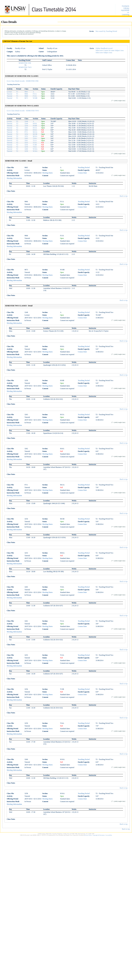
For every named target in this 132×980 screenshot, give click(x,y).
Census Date (82, 173)
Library (126, 8)
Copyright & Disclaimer (99, 835)
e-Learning (126, 13)
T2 (17, 121)
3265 (26, 138)
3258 (26, 151)
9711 (26, 132)
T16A (35, 147)
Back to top (124, 196)
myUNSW (125, 10)
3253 (26, 136)
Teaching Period (84, 167)
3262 (26, 130)
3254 (26, 134)
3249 (26, 124)
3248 (26, 121)
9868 (26, 96)
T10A (35, 138)
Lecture (9, 92)
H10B (35, 126)
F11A (35, 94)
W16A (35, 151)
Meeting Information (14, 178)
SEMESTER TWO (25, 67)
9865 (26, 92)
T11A (35, 140)
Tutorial (9, 94)
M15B (35, 134)
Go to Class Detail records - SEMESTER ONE (23, 81)
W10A (35, 149)
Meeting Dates (48, 173)
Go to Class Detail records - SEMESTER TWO (23, 111)
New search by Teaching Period (106, 31)
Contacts (126, 6)
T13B (35, 145)
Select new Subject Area (104, 53)
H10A (35, 124)
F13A (35, 96)
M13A (35, 132)
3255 (26, 143)
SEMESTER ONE (25, 63)
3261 (26, 140)
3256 (26, 145)
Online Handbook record (104, 48)
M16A (35, 136)
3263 (26, 128)
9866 (26, 94)
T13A (35, 143)
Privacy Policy (88, 835)
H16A (35, 130)
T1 (17, 92)
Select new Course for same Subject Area (110, 50)
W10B (35, 98)
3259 (26, 147)
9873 (26, 98)
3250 (26, 126)
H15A (35, 128)
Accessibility (109, 835)
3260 (26, 149)
